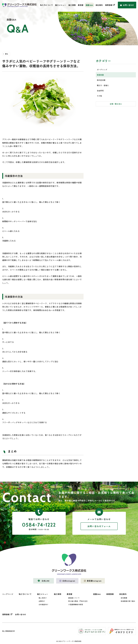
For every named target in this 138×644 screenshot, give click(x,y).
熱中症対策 (101, 80)
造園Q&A (89, 5)
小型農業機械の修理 (76, 604)
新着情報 (110, 594)
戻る (7, 54)
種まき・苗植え (103, 85)
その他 (99, 96)
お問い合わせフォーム (99, 526)
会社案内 (99, 5)
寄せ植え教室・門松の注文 (78, 601)
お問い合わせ (128, 5)
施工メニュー (61, 5)
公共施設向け (43, 604)
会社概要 (124, 598)
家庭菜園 (100, 75)
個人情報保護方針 (9, 631)
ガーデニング (102, 70)
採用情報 (109, 5)
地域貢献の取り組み (128, 601)
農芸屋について (74, 598)
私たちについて (47, 5)
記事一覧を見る (116, 104)
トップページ (8, 594)
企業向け (42, 601)
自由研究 (100, 91)
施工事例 (72, 5)
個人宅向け (43, 598)
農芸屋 (81, 5)
